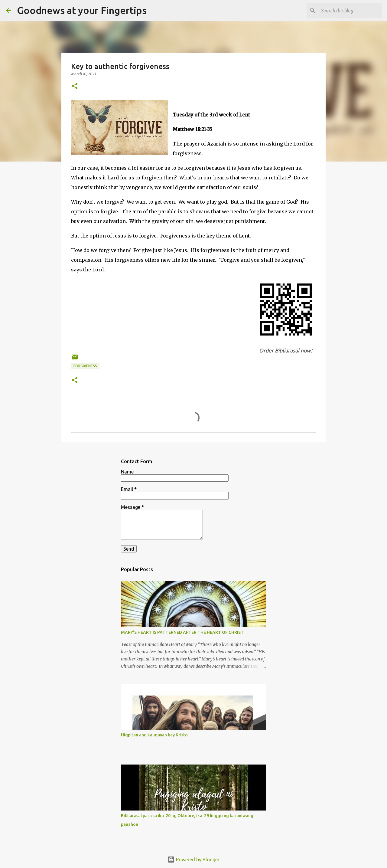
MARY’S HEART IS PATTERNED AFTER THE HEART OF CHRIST (182, 632)
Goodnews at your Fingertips (82, 10)
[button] (75, 86)
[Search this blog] (350, 11)
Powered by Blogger (193, 860)
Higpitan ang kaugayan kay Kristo (154, 735)
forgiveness (85, 366)
